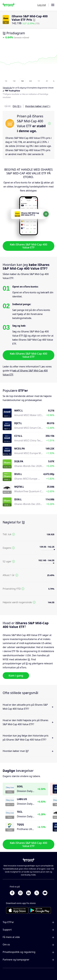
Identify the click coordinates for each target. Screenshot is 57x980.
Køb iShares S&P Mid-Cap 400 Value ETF (28, 246)
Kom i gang (16, 676)
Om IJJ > (17, 106)
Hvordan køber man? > (38, 106)
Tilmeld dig (7, 88)
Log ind (42, 5)
